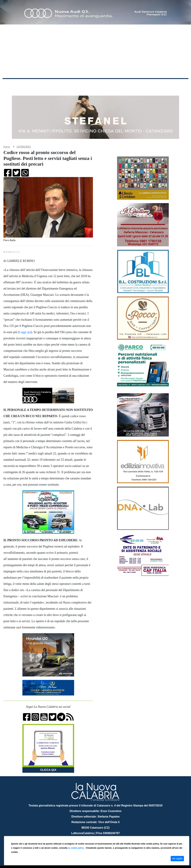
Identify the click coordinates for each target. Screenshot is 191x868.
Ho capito (177, 858)
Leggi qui (25, 327)
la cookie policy (76, 848)
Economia (91, 84)
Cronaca (39, 84)
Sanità (64, 84)
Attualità (76, 84)
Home (11, 84)
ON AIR (175, 85)
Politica (52, 84)
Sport (104, 84)
